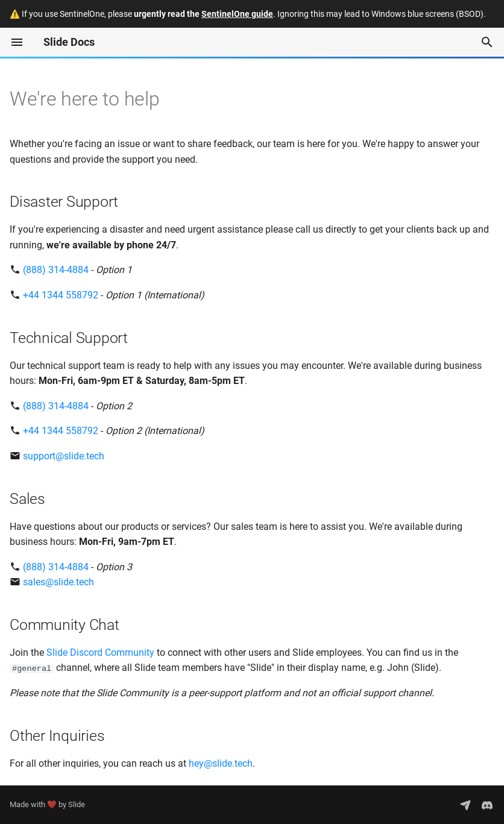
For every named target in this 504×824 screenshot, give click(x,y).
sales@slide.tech (58, 582)
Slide (77, 804)
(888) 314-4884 (56, 270)
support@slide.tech (64, 456)
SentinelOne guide (237, 14)
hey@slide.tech (221, 763)
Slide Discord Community (100, 653)
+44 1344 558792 (61, 295)
